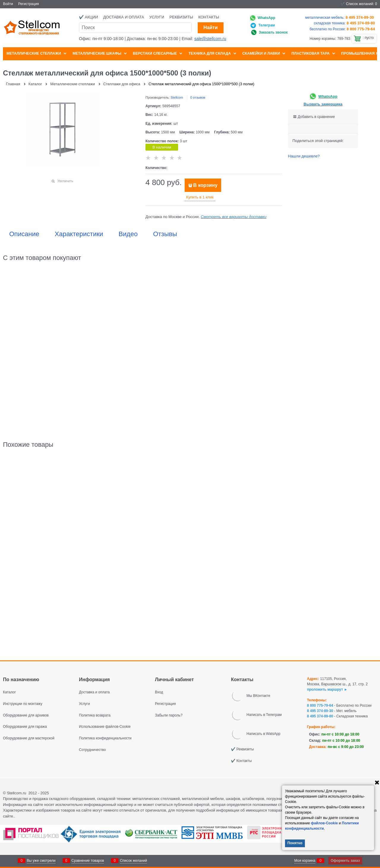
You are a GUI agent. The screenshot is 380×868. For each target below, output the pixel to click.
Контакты (209, 17)
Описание (24, 234)
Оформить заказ (345, 861)
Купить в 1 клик (200, 197)
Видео (128, 234)
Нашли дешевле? (304, 156)
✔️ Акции (88, 17)
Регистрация (28, 4)
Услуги (157, 17)
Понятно (295, 843)
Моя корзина (305, 861)
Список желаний (133, 861)
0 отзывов (198, 97)
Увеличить (65, 181)
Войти (8, 4)
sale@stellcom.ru (210, 39)
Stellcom (177, 97)
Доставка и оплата (124, 17)
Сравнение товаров (88, 861)
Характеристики (79, 234)
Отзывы (165, 234)
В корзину (205, 185)
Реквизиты (181, 17)
